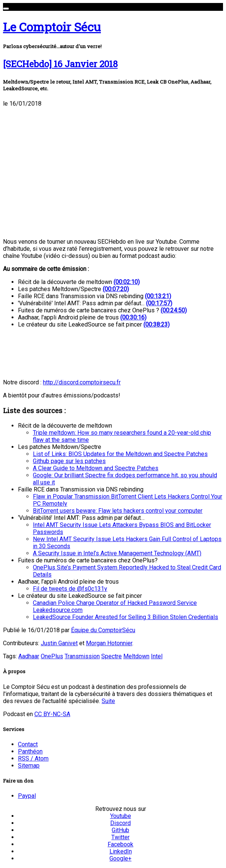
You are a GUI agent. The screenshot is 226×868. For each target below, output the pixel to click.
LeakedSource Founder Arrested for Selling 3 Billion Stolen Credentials (126, 617)
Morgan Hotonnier (109, 643)
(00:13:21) (158, 296)
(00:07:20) (116, 289)
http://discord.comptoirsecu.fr (82, 382)
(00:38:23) (157, 324)
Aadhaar (29, 656)
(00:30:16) (133, 317)
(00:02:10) (127, 282)
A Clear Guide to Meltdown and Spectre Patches (96, 468)
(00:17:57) (159, 303)
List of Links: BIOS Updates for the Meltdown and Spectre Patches (120, 454)
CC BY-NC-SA (52, 714)
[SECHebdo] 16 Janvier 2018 (60, 64)
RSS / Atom (33, 758)
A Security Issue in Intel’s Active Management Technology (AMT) (117, 553)
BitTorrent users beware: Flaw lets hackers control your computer (118, 511)
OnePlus (52, 656)
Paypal (27, 796)
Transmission (82, 656)
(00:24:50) (174, 310)
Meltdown (136, 656)
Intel (157, 656)
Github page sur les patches (69, 461)
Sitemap (29, 766)
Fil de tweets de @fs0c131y (70, 589)
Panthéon (30, 751)
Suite (108, 701)
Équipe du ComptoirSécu (103, 630)
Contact (28, 744)
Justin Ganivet (59, 643)
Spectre (112, 656)
